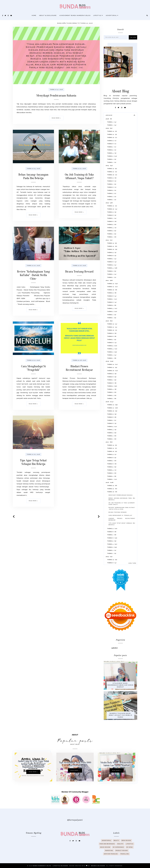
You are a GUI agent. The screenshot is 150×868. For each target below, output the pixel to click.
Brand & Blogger (98, 866)
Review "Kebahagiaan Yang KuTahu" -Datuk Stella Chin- (33, 283)
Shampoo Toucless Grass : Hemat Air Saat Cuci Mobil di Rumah (120, 725)
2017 (109, 452)
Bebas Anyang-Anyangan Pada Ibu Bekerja (33, 184)
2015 (109, 566)
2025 (109, 138)
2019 (110, 371)
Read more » (56, 118)
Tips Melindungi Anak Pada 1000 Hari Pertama (75, 772)
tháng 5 (112, 160)
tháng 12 (112, 141)
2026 (109, 128)
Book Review (126, 847)
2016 (110, 492)
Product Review (122, 857)
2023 (109, 212)
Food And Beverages (107, 850)
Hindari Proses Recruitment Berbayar (79, 376)
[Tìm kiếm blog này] (117, 37)
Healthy (120, 850)
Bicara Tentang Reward (79, 280)
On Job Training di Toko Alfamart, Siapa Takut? (79, 184)
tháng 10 (112, 147)
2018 (110, 411)
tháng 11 (112, 144)
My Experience (118, 854)
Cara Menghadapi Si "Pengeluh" (33, 376)
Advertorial (112, 15)
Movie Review (105, 854)
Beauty (116, 847)
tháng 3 (112, 166)
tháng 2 (112, 132)
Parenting (109, 857)
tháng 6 (112, 197)
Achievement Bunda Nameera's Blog (75, 15)
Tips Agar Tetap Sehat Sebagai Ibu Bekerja (33, 470)
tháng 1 (112, 135)
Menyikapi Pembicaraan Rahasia (56, 95)
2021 (109, 290)
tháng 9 (112, 150)
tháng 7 (112, 156)
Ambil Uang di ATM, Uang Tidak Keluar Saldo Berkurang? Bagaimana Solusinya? (25, 764)
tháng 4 (112, 163)
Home (34, 15)
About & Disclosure (48, 15)
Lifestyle (98, 15)
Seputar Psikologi (111, 860)
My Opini (130, 854)
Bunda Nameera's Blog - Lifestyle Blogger (50, 866)
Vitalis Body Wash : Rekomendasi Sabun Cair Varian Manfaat (120, 695)
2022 (109, 250)
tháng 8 (112, 153)
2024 (109, 175)
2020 (109, 330)
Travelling (125, 860)
